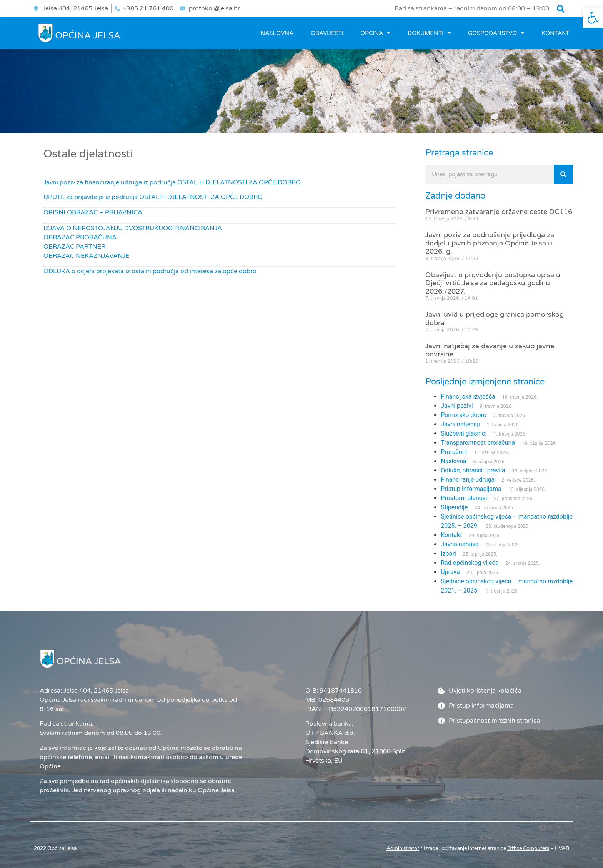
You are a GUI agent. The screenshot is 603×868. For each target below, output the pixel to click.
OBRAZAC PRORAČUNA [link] (80, 237)
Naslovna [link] (277, 33)
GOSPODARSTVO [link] (496, 33)
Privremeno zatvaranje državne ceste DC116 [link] (499, 212)
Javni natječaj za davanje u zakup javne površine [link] (490, 350)
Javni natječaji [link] (460, 424)
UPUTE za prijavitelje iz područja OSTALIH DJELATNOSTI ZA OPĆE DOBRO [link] (153, 197)
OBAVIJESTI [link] (327, 33)
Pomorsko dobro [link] (464, 415)
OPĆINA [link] (375, 33)
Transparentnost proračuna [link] (478, 443)
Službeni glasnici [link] (464, 433)
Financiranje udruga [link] (468, 480)
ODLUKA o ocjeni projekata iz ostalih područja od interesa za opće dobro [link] (150, 271)
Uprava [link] (450, 572)
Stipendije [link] (454, 507)
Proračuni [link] (454, 452)
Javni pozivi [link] (457, 406)
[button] (561, 9)
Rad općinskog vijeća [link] (470, 563)
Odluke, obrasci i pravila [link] (473, 470)
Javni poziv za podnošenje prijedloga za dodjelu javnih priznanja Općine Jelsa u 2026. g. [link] (490, 243)
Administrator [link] (403, 848)
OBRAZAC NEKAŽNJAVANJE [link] (86, 256)
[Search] (563, 174)
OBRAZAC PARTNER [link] (74, 247)
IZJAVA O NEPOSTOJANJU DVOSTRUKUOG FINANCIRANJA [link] (133, 228)
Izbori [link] (448, 553)
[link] (593, 18)
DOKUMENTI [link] (429, 33)
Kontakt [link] (555, 33)
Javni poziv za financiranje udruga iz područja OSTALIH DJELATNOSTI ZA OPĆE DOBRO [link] (172, 182)
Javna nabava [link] (460, 544)
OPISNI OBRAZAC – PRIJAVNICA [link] (93, 212)
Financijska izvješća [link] (468, 396)
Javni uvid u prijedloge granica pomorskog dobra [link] (495, 319)
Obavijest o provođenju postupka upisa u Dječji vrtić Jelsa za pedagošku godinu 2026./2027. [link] (493, 283)
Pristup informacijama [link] (471, 489)
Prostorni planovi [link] (464, 498)
